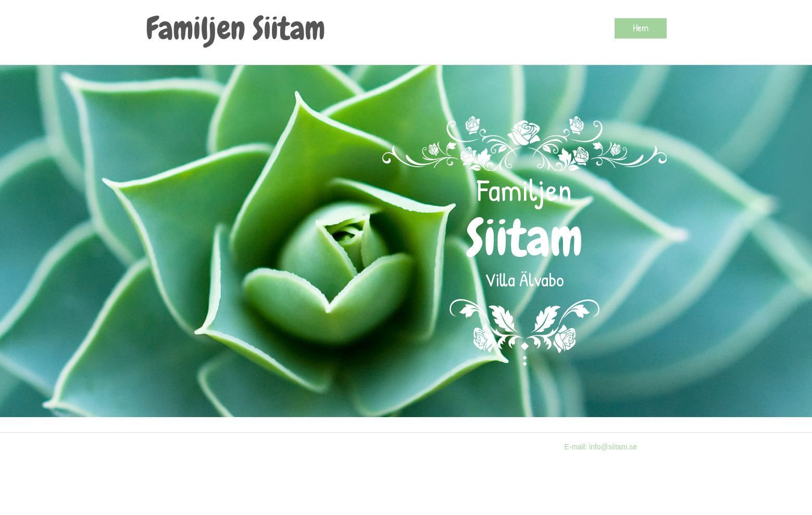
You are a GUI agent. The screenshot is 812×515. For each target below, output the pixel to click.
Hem (641, 27)
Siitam (524, 238)
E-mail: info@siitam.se (601, 447)
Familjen (524, 190)
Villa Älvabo (524, 279)
